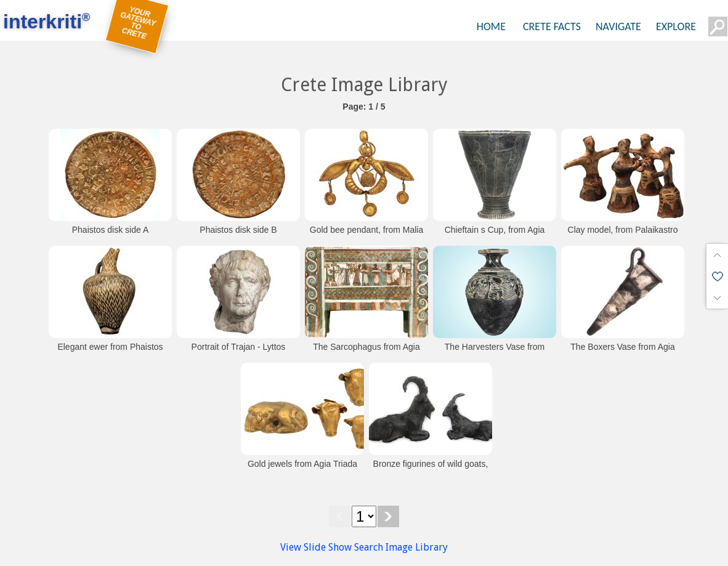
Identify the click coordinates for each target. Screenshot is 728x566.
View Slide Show (316, 547)
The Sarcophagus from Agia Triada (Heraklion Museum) (366, 353)
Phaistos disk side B (238, 230)
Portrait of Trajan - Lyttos (239, 347)
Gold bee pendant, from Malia (366, 230)
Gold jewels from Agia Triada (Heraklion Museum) (302, 470)
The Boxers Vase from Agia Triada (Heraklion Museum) (622, 353)
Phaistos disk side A (111, 230)
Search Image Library (401, 547)
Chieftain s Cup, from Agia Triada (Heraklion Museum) (494, 236)
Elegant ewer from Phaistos (110, 347)
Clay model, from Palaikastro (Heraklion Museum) (623, 236)
